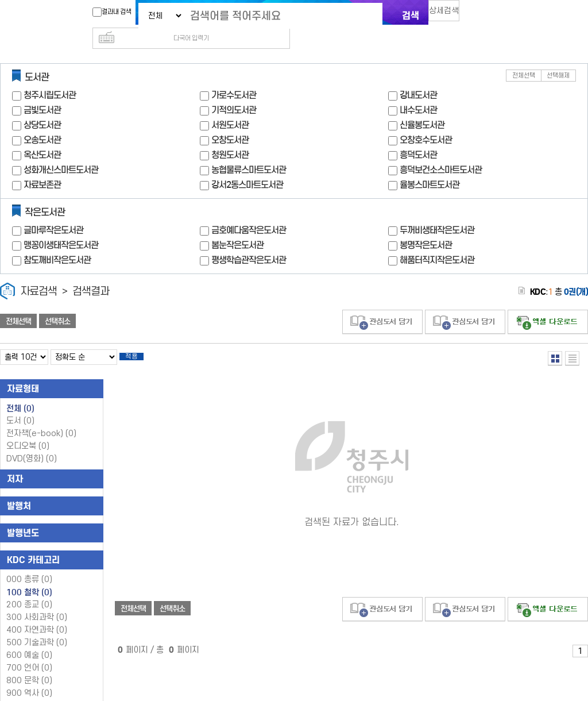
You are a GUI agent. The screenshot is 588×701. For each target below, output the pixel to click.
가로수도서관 (234, 77)
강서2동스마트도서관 (247, 166)
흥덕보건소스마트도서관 (441, 151)
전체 (20, 394)
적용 (140, 340)
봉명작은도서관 (426, 227)
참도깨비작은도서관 (57, 242)
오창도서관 (230, 122)
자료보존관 (42, 166)
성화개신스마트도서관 (61, 151)
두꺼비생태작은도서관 (437, 212)
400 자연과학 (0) (37, 615)
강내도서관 (418, 77)
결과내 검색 (106, 12)
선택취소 (57, 303)
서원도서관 (230, 107)
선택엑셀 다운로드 (548, 304)
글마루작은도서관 (53, 212)
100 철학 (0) (29, 577)
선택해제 (558, 57)
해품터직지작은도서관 (437, 242)
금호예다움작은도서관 (249, 212)
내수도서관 (418, 92)
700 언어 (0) (29, 653)
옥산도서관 (42, 136)
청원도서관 (230, 136)
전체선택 (524, 57)
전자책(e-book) (41, 419)
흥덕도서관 (418, 136)
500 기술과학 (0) (37, 628)
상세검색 (449, 15)
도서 (20, 406)
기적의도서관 (234, 92)
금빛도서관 (42, 92)
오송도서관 (42, 122)
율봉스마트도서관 (430, 166)
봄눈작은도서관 (237, 227)
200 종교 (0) (29, 590)
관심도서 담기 (382, 304)
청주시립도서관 (50, 77)
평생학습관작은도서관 (249, 242)
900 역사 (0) (29, 678)
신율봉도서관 (422, 107)
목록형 (572, 340)
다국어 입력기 (488, 15)
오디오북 (28, 431)
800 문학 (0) (29, 666)
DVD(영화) (32, 444)
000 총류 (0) (29, 565)
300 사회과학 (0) (37, 602)
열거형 (555, 340)
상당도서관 (42, 107)
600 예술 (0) (29, 640)
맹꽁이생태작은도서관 (61, 227)
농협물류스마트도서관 (249, 151)
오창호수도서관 (426, 122)
